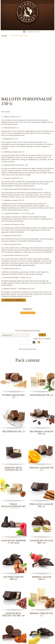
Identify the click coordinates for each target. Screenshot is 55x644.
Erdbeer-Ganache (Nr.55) (13, 244)
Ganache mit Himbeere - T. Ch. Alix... (13, 542)
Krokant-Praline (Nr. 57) (12, 269)
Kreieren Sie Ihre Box (14, 300)
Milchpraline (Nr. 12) (11, 139)
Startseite (4, 35)
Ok (42, 335)
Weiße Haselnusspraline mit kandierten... (13, 506)
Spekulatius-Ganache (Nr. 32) (14, 200)
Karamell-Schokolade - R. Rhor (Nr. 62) (17, 277)
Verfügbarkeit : (28, 309)
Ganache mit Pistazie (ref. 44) (14, 224)
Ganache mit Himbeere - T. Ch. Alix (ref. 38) (19, 213)
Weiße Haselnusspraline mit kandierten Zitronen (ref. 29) (23, 189)
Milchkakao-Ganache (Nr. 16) (14, 152)
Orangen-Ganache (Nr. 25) (13, 178)
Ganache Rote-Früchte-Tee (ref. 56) (16, 255)
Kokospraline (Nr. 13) (11, 128)
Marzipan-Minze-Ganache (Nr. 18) (16, 165)
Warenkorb (33, 32)
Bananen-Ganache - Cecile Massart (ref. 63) (19, 288)
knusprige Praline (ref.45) (13, 235)
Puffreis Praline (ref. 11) (12, 117)
